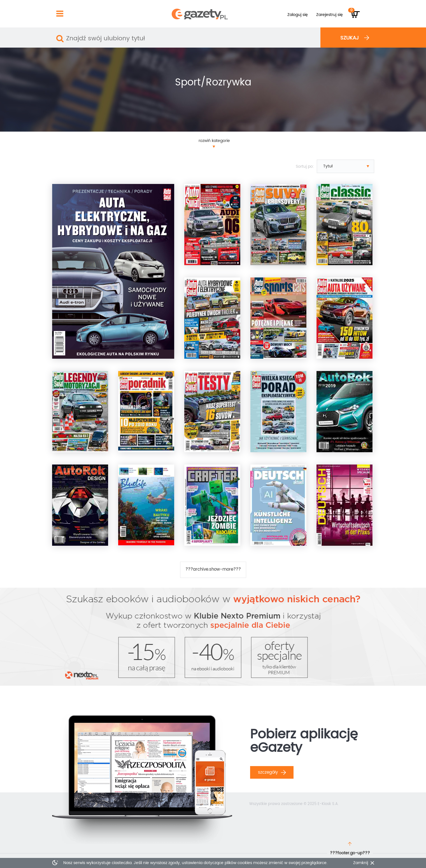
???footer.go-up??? (350, 853)
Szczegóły (272, 772)
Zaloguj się (298, 15)
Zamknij (361, 863)
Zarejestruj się (330, 15)
